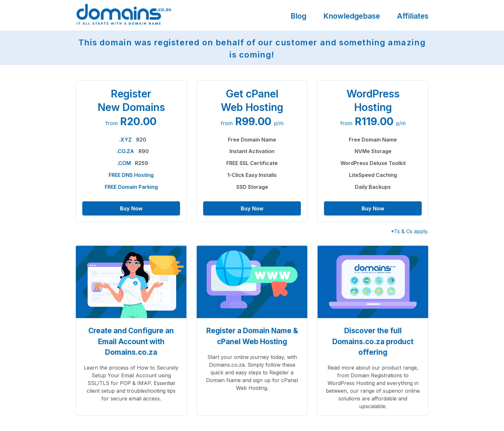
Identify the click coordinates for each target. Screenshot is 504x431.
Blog (298, 16)
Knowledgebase (352, 16)
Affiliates (413, 16)
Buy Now (131, 208)
